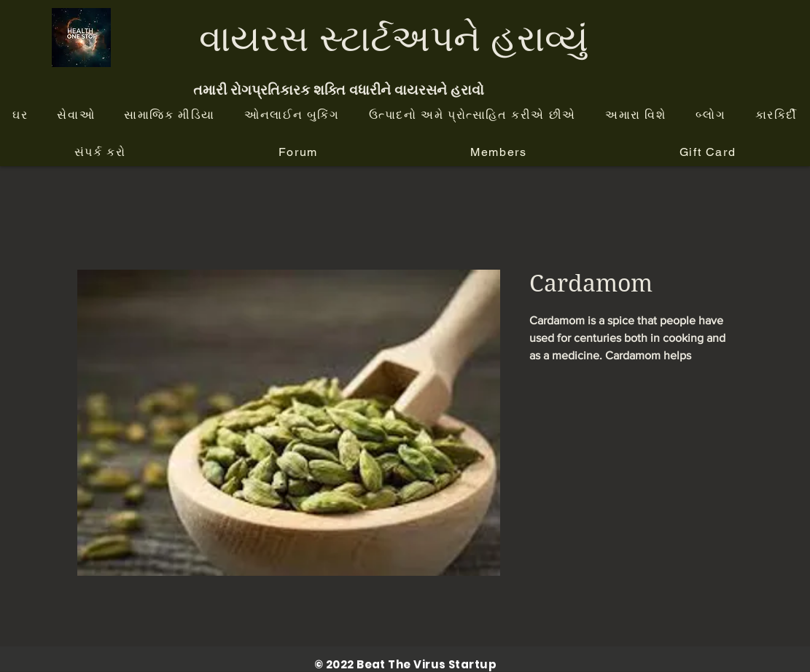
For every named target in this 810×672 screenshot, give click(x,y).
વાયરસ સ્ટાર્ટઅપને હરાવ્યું (394, 38)
